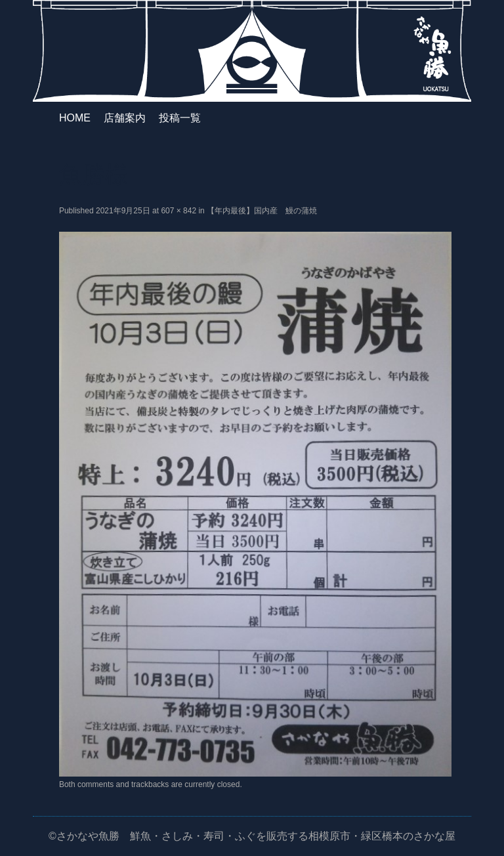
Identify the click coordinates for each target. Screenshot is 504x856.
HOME (75, 118)
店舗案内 (125, 118)
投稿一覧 (180, 118)
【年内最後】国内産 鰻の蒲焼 (262, 211)
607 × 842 (178, 211)
